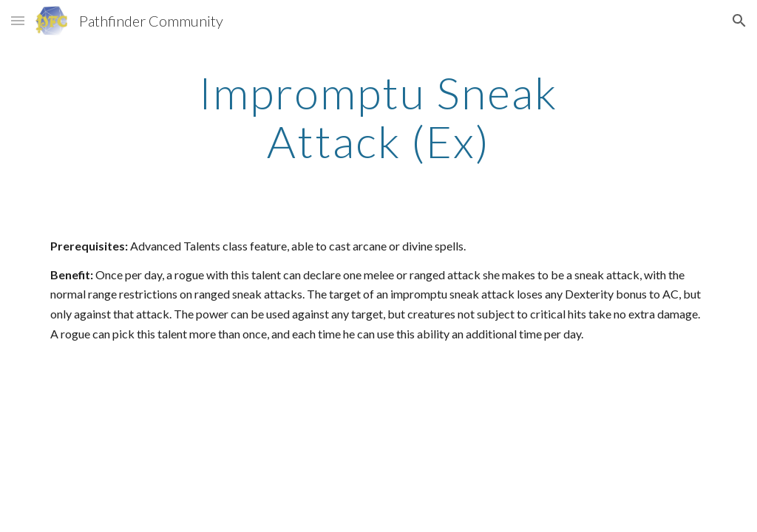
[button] (18, 20)
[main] (378, 117)
